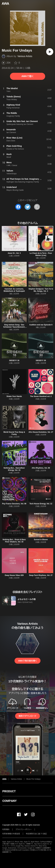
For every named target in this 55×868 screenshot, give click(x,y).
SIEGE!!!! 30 (41, 360)
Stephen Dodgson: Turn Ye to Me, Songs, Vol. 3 (41, 290)
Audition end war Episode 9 (41, 325)
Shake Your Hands (14, 396)
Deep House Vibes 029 (14, 575)
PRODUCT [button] (9, 791)
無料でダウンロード (27, 716)
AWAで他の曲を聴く (27, 661)
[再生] (50, 52)
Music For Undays (34, 779)
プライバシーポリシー (24, 829)
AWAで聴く (27, 76)
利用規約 (6, 829)
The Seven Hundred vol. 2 (41, 396)
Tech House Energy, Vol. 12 (41, 504)
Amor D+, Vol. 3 (14, 253)
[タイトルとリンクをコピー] (37, 207)
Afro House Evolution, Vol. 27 (41, 432)
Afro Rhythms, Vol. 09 (41, 468)
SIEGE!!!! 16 (14, 360)
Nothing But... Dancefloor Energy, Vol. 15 (14, 469)
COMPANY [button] (9, 801)
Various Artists (25, 56)
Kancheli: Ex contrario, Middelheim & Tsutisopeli (14, 290)
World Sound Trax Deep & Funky (14, 433)
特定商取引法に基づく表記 (36, 834)
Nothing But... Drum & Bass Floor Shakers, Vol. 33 (14, 541)
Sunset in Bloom (41, 540)
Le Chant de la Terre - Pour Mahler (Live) (41, 254)
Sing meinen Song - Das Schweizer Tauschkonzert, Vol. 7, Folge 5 (14, 327)
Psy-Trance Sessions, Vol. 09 (14, 504)
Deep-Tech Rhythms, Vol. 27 (41, 575)
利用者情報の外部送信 (11, 834)
